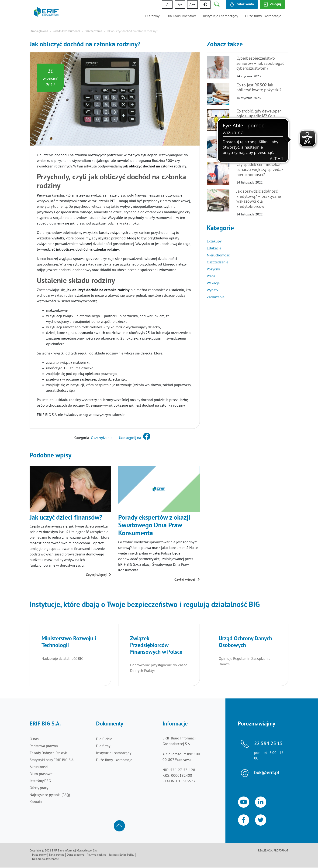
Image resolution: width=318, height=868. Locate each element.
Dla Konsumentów (181, 16)
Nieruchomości (219, 255)
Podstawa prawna (44, 746)
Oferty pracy (39, 788)
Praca (211, 276)
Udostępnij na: (135, 438)
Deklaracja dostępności (46, 860)
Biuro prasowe (41, 774)
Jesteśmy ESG (40, 781)
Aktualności (39, 767)
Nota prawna (57, 856)
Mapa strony (39, 856)
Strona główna (39, 31)
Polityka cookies (96, 856)
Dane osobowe (76, 856)
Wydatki (213, 290)
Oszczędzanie (93, 31)
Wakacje (213, 283)
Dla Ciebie (104, 739)
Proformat (281, 851)
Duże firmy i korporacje (263, 16)
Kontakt (36, 802)
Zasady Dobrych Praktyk (48, 753)
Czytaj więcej (99, 575)
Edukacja (214, 248)
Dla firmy (152, 16)
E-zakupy (214, 242)
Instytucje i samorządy (220, 16)
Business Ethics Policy (121, 856)
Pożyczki (213, 269)
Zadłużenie (216, 297)
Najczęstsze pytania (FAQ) (50, 795)
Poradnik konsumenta (66, 31)
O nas (34, 739)
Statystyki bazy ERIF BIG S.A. (52, 760)
